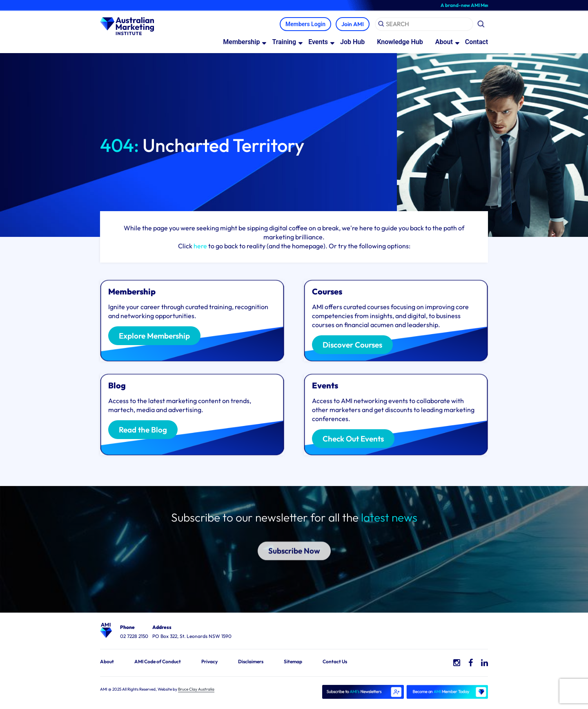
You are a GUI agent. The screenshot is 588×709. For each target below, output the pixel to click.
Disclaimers (251, 661)
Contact (477, 42)
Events (318, 42)
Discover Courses (352, 345)
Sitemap (293, 661)
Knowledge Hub (400, 42)
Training (284, 42)
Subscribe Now (294, 542)
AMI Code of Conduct (158, 661)
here (200, 246)
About (444, 42)
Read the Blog (143, 430)
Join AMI (353, 24)
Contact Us (335, 661)
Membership (241, 42)
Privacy (209, 661)
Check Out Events (353, 439)
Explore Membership (154, 336)
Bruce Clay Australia (196, 689)
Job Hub (352, 42)
